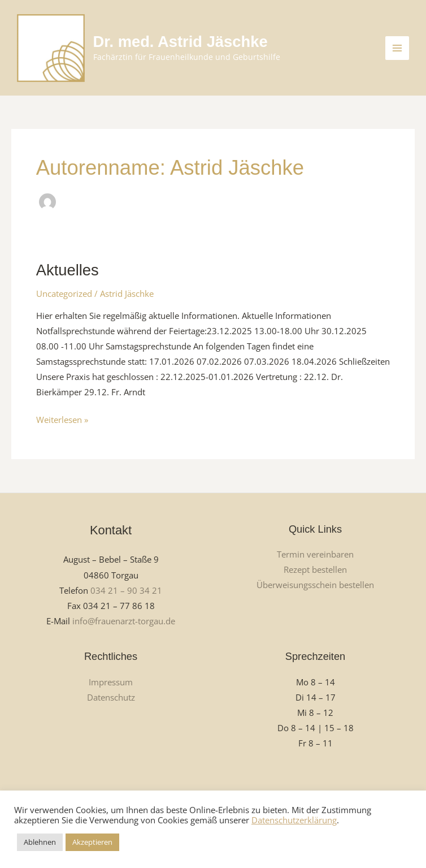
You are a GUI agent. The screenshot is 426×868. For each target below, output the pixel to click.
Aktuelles (68, 270)
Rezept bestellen (315, 569)
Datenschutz (111, 697)
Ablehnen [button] (40, 842)
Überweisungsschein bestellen (315, 585)
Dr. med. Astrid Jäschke (181, 42)
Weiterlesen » (62, 419)
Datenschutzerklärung (294, 820)
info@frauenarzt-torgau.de (124, 621)
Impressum (111, 682)
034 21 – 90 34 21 (126, 590)
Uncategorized (64, 293)
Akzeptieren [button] (92, 842)
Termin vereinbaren (315, 554)
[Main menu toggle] (397, 48)
